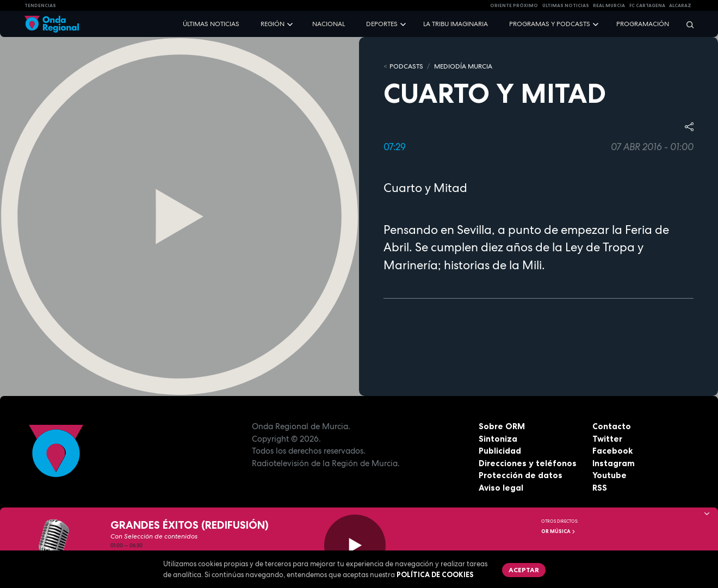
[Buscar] (686, 24)
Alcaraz (680, 5)
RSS (600, 488)
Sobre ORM (502, 426)
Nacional (329, 24)
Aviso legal (501, 488)
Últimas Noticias (566, 5)
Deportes (382, 24)
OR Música (559, 531)
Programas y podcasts (550, 24)
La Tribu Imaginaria (456, 24)
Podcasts (406, 66)
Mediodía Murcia (463, 66)
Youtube (609, 475)
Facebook (612, 451)
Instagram (614, 463)
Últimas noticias (211, 24)
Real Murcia (609, 5)
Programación (643, 24)
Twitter (607, 439)
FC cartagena (647, 5)
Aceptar (524, 570)
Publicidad (500, 451)
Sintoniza (498, 439)
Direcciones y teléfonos (528, 463)
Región (273, 24)
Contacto (612, 426)
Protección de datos (521, 475)
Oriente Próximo (514, 5)
